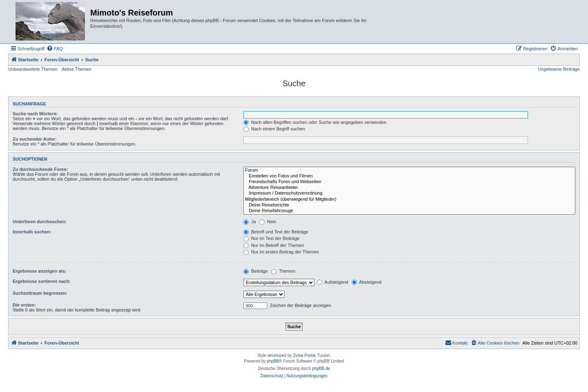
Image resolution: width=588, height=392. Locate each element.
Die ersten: (24, 305)
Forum (409, 170)
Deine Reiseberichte (409, 205)
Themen (283, 271)
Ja (250, 222)
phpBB (273, 361)
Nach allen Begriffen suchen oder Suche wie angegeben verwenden (315, 122)
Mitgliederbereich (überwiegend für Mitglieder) (409, 199)
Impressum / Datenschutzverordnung (409, 193)
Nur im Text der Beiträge (271, 238)
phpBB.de (321, 368)
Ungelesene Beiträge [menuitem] (559, 69)
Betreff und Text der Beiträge (276, 232)
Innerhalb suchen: (32, 232)
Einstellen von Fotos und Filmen (409, 176)
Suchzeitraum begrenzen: (40, 293)
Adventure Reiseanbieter (409, 188)
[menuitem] (55, 49)
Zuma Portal (304, 355)
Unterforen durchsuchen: (40, 222)
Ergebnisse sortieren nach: (42, 281)
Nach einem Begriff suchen (274, 129)
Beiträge (256, 271)
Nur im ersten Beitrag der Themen (281, 252)
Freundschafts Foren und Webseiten (409, 182)
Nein (268, 222)
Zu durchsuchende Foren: (40, 169)
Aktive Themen (77, 69)
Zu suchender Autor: (35, 139)
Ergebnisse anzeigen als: (39, 271)
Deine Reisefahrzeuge (409, 211)
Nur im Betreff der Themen (274, 245)
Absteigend (367, 282)
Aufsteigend (333, 282)
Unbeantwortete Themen (33, 69)
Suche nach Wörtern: (35, 114)
